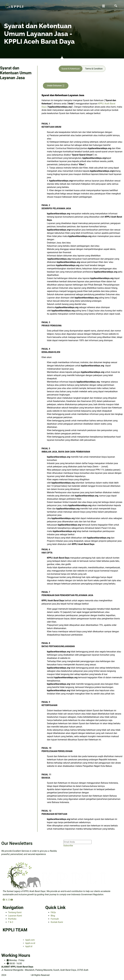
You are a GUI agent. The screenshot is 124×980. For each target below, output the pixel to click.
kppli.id (29, 946)
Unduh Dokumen (56, 86)
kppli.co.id (30, 943)
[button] (103, 6)
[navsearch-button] (116, 6)
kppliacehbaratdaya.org (18, 975)
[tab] (71, 69)
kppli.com (30, 940)
